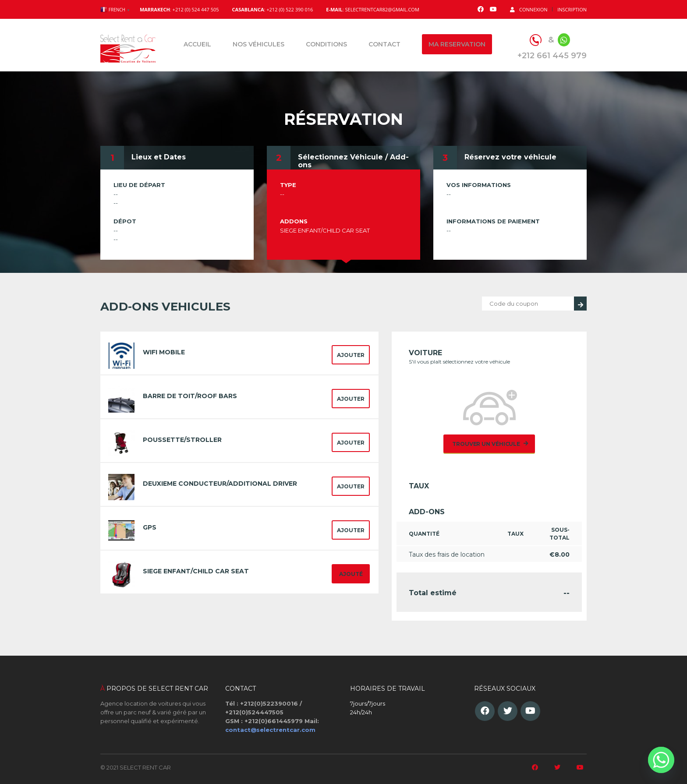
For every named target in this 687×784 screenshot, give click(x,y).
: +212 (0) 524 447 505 (179, 9)
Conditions (326, 44)
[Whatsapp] (661, 760)
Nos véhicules (259, 44)
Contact (384, 44)
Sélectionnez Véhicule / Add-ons (353, 161)
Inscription (572, 9)
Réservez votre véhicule (510, 157)
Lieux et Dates (159, 157)
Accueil (197, 44)
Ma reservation (457, 44)
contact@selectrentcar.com (270, 730)
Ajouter (351, 355)
